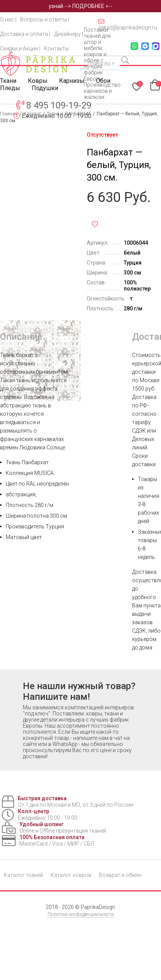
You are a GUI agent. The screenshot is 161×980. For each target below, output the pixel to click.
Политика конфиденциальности (81, 914)
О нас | (8, 19)
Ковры (38, 81)
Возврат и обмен (120, 875)
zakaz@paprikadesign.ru (128, 24)
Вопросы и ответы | (45, 19)
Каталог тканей (23, 875)
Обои (103, 81)
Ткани (8, 81)
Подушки (45, 88)
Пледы (10, 88)
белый (132, 253)
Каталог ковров (71, 875)
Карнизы (72, 81)
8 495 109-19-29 (59, 105)
